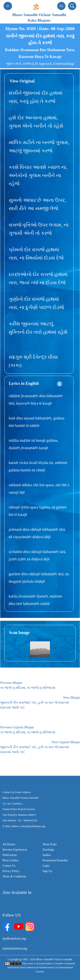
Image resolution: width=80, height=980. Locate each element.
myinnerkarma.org (15, 948)
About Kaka (50, 844)
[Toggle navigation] (8, 6)
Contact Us (9, 866)
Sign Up (47, 871)
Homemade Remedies (55, 860)
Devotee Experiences (15, 850)
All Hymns (9, 844)
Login (46, 866)
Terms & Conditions (14, 876)
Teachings (48, 850)
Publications (10, 855)
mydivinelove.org (14, 938)
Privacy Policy (11, 871)
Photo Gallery (11, 860)
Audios (47, 855)
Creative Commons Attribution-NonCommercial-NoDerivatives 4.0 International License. (41, 967)
